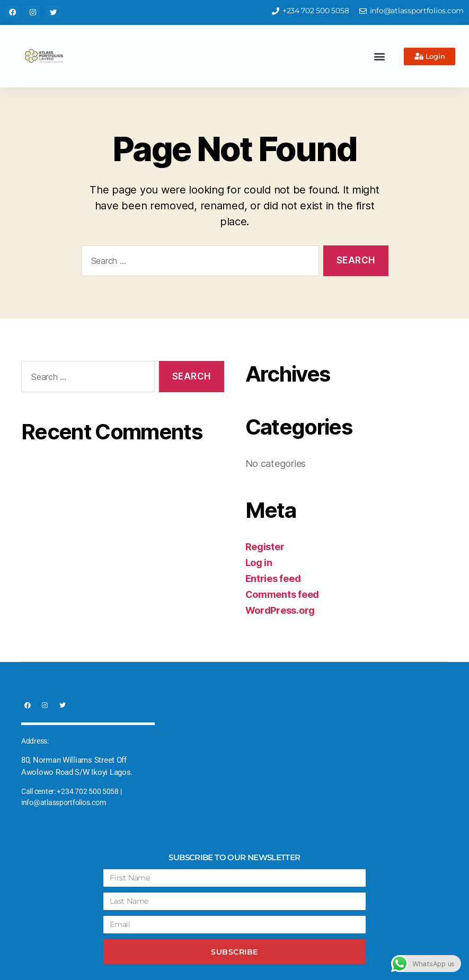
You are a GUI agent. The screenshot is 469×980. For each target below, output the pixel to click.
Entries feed (273, 579)
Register (265, 547)
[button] (380, 56)
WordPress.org (280, 610)
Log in (259, 563)
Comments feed (282, 594)
